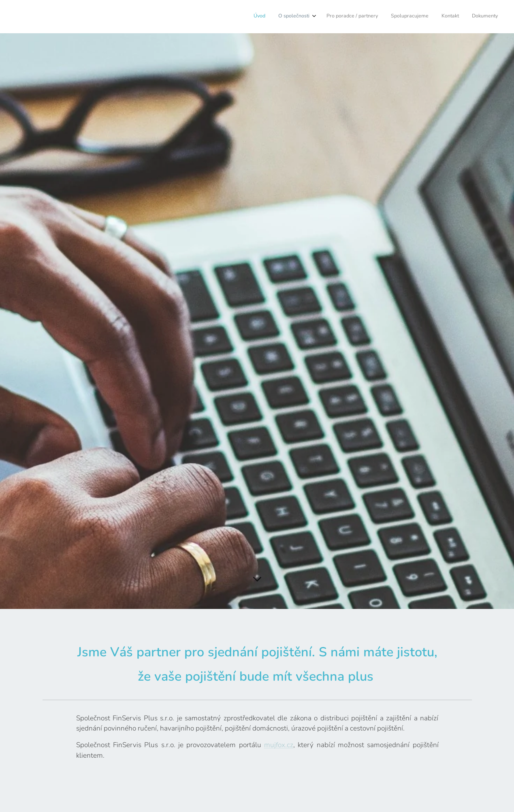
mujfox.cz (278, 745)
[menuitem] (431, 17)
